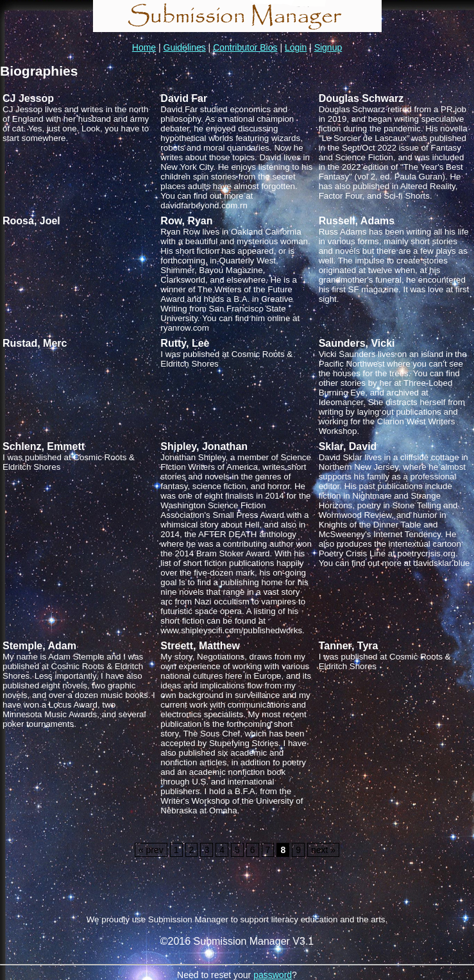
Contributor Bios (245, 47)
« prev (151, 850)
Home (144, 47)
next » (323, 850)
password (273, 975)
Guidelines (185, 47)
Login (296, 47)
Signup (328, 47)
